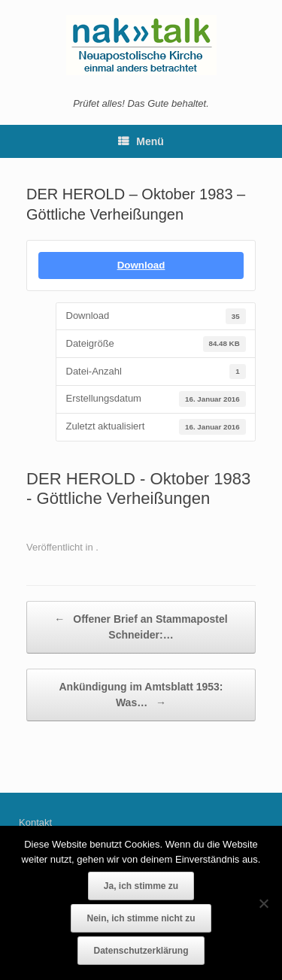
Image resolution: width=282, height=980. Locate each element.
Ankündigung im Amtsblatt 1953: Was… (141, 696)
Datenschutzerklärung (141, 951)
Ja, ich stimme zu (141, 886)
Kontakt (35, 822)
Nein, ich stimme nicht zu (141, 918)
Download (141, 265)
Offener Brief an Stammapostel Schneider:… (141, 626)
